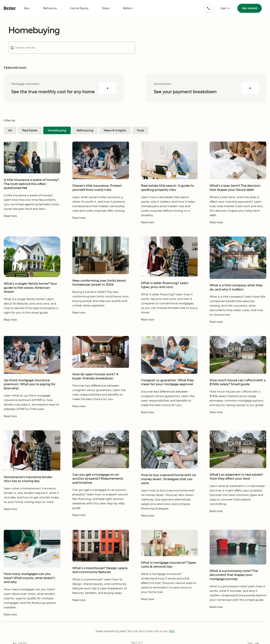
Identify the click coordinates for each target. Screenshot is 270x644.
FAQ (172, 631)
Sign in (225, 8)
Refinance (50, 8)
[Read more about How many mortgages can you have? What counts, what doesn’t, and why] (32, 624)
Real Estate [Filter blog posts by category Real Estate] (30, 130)
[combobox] (72, 48)
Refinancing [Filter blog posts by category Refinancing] (85, 130)
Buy (27, 8)
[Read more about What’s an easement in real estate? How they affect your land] (238, 521)
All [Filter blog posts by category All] (10, 130)
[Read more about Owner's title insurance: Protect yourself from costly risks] (101, 227)
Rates (106, 8)
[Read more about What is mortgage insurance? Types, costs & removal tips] (169, 609)
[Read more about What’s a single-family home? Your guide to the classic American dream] (32, 329)
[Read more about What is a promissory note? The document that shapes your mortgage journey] (238, 616)
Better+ (128, 8)
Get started (250, 8)
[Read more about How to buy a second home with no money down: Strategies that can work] (169, 525)
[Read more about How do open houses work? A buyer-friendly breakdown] (101, 416)
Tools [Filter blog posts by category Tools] (140, 130)
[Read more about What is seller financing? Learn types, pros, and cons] (169, 329)
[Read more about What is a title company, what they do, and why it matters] (238, 331)
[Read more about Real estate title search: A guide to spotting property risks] (169, 232)
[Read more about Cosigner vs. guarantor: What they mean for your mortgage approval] (169, 422)
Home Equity (79, 8)
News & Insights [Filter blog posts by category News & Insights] (115, 130)
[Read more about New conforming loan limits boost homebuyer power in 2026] (101, 322)
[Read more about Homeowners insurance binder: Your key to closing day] (32, 519)
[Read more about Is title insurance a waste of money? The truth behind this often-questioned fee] (32, 225)
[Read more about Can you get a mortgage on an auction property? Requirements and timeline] (101, 525)
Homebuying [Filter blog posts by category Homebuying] (57, 130)
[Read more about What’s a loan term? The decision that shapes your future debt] (238, 232)
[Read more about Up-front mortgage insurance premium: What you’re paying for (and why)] (32, 426)
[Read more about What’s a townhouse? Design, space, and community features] (101, 610)
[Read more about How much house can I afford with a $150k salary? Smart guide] (238, 422)
